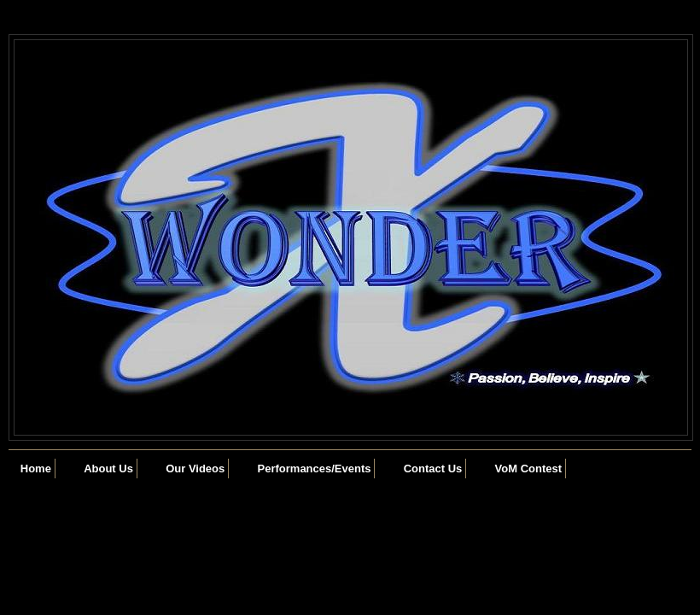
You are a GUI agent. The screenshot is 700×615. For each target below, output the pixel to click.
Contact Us (433, 469)
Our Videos (195, 469)
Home (36, 469)
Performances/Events (315, 469)
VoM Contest (528, 469)
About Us (108, 469)
